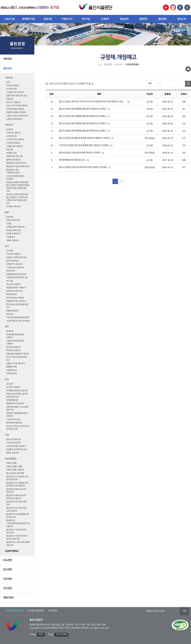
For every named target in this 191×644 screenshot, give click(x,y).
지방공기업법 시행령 (14, 467)
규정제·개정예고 (12, 551)
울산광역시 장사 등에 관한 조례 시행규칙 (16, 510)
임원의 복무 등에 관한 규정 (17, 96)
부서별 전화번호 (36, 611)
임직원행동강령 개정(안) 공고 (72, 160)
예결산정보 (17, 599)
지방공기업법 (11, 463)
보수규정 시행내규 (13, 284)
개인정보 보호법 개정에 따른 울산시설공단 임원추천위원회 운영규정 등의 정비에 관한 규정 (18, 187)
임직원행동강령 (12, 400)
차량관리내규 (11, 370)
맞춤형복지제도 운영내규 (16, 301)
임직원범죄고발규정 (14, 423)
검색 (188, 84)
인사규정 (10, 251)
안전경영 (17, 590)
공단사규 (17, 70)
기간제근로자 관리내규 (15, 268)
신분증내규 (11, 237)
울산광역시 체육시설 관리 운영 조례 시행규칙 (16, 497)
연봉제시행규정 (12, 311)
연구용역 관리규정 (13, 207)
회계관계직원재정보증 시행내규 (15, 336)
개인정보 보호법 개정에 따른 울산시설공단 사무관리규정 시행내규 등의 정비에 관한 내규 (17, 199)
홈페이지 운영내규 (13, 160)
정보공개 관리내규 (13, 234)
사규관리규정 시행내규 (15, 92)
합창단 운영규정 (12, 453)
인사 (7, 246)
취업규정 (10, 99)
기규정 (9, 224)
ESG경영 (17, 561)
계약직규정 (11, 271)
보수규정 (10, 281)
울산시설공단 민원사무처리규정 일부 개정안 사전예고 (83, 167)
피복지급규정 (11, 374)
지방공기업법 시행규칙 (15, 470)
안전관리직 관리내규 (14, 264)
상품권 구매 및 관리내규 (16, 364)
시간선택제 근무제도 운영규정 (18, 321)
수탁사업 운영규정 (13, 443)
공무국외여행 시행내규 (15, 109)
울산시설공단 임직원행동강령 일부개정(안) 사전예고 (83, 116)
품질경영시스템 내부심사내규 (18, 167)
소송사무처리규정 (13, 420)
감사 (7, 379)
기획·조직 (9, 125)
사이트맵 (52, 611)
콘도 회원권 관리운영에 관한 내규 (17, 306)
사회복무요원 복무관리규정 (17, 278)
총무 (7, 212)
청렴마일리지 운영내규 (15, 404)
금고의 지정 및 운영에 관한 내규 (17, 359)
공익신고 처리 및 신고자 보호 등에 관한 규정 (17, 428)
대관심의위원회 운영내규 (16, 446)
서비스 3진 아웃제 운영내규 (17, 106)
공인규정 (10, 217)
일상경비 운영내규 (13, 347)
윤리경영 (17, 571)
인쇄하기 (188, 69)
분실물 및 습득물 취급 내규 (17, 449)
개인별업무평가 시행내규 (16, 288)
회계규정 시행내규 (13, 350)
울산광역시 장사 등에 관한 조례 (16, 503)
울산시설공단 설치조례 (15, 473)
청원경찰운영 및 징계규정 (16, 274)
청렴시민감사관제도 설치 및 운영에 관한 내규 (17, 395)
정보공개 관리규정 (13, 230)
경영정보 (17, 60)
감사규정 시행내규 (13, 387)
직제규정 (10, 130)
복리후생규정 (11, 294)
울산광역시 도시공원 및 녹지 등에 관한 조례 (17, 478)
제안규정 (10, 150)
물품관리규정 (11, 367)
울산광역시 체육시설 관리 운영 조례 (16, 491)
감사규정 (10, 384)
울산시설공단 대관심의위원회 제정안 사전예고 (80, 153)
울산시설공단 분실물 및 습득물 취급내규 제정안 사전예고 (85, 138)
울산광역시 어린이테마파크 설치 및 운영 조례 (17, 538)
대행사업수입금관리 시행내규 (18, 354)
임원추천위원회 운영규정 (16, 112)
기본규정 (9, 78)
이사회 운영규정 (12, 86)
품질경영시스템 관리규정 (16, 163)
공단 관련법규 (11, 459)
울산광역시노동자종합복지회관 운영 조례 (18, 516)
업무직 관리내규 (12, 261)
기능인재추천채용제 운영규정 (18, 318)
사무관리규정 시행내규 (15, 140)
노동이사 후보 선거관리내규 (17, 116)
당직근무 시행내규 (13, 102)
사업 (7, 435)
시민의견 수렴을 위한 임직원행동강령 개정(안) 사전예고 (84, 145)
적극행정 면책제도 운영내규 (17, 391)
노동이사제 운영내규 (14, 119)
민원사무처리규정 (13, 220)
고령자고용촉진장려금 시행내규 (15, 342)
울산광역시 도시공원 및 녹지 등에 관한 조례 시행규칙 (17, 484)
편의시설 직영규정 (13, 440)
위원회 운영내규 (12, 241)
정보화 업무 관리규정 (14, 156)
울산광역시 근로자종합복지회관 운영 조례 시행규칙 (18, 523)
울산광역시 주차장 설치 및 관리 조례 (16, 531)
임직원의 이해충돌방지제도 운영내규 (17, 415)
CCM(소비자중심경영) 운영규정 (15, 178)
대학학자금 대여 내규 (14, 291)
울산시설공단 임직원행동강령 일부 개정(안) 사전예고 (83, 109)
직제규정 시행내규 (13, 133)
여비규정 (10, 314)
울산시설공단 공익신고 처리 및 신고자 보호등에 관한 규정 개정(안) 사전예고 (93, 102)
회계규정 (10, 331)
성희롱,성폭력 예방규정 (15, 227)
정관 (8, 82)
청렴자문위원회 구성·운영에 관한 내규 (17, 409)
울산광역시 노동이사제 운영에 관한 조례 (18, 544)
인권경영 (17, 580)
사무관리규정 (11, 136)
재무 (7, 327)
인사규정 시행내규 (13, 254)
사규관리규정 (11, 89)
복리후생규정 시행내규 (15, 298)
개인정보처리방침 (15, 611)
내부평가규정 (11, 153)
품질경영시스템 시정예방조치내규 (13, 171)
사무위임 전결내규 (13, 143)
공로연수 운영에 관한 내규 (16, 258)
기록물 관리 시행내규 (14, 146)
